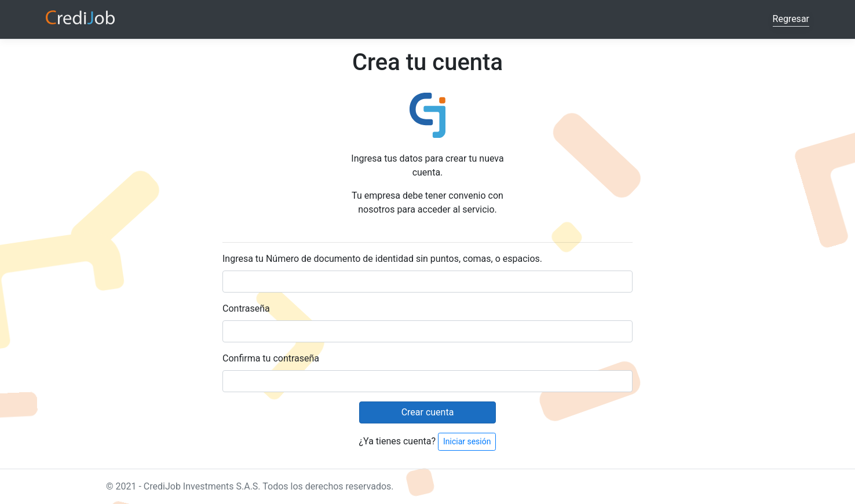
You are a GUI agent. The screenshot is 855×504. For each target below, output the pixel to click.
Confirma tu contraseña (271, 358)
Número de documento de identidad (340, 259)
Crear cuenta (428, 412)
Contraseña (246, 308)
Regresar (791, 19)
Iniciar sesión (467, 441)
